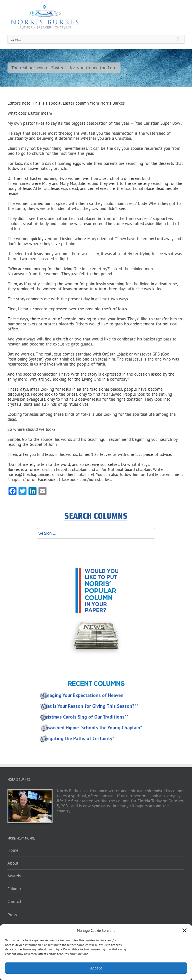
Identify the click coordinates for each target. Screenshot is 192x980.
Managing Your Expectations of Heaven (82, 695)
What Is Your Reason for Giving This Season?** (89, 706)
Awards (14, 876)
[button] (184, 931)
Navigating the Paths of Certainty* (77, 738)
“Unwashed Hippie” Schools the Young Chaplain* (91, 728)
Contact (14, 901)
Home (13, 850)
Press (12, 915)
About (13, 863)
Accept (96, 968)
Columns (15, 889)
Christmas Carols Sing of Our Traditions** (84, 717)
